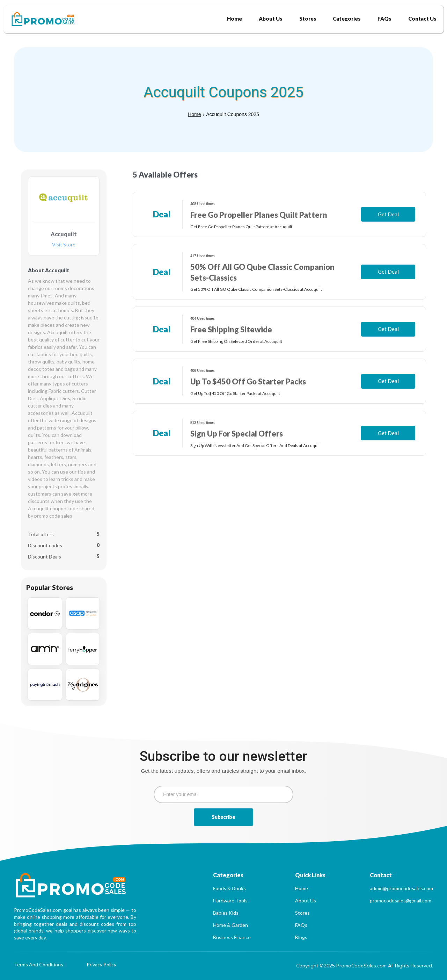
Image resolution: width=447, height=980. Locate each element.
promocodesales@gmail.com (401, 900)
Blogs (301, 937)
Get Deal (388, 214)
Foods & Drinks (229, 888)
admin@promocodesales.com (401, 888)
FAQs (301, 925)
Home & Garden (230, 925)
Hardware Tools (230, 900)
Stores (302, 913)
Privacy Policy (101, 965)
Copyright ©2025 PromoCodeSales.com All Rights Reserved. (365, 966)
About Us (306, 900)
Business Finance (232, 937)
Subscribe (223, 817)
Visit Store (64, 245)
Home (194, 114)
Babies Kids (226, 913)
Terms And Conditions (39, 965)
